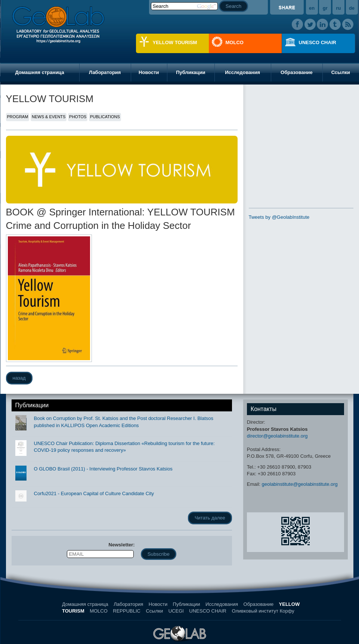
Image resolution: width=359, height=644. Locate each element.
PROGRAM (18, 117)
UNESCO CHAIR (318, 42)
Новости (149, 72)
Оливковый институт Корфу (263, 611)
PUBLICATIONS (105, 117)
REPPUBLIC (127, 611)
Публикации (191, 72)
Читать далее (210, 518)
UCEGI (176, 611)
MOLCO (235, 42)
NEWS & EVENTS (49, 117)
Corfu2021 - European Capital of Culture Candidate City (94, 493)
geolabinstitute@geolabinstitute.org (300, 484)
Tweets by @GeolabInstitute (279, 217)
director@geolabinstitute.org (277, 436)
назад (19, 378)
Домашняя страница (39, 72)
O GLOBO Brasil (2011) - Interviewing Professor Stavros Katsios (103, 469)
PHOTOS (78, 117)
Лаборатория (105, 72)
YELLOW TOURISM (175, 42)
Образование (297, 72)
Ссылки (154, 611)
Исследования (242, 72)
